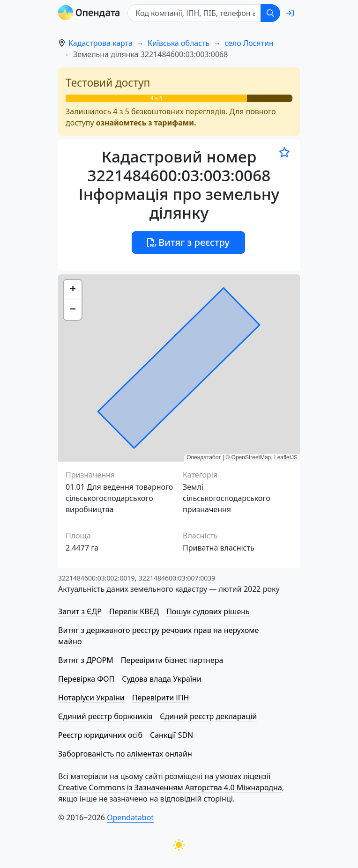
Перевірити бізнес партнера (172, 660)
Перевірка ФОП (86, 679)
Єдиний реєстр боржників (105, 716)
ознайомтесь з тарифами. (146, 123)
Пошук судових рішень (208, 611)
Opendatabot (130, 817)
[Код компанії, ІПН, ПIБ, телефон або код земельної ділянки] (194, 13)
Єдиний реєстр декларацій (208, 716)
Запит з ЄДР (80, 611)
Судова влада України (162, 679)
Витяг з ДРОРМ (86, 660)
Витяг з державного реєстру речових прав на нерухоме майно (158, 636)
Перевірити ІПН (161, 698)
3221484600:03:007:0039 (177, 578)
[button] (73, 290)
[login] (290, 13)
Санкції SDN (172, 735)
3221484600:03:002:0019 (96, 578)
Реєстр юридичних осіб (100, 735)
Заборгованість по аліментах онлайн (125, 754)
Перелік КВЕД (134, 611)
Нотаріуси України (91, 698)
